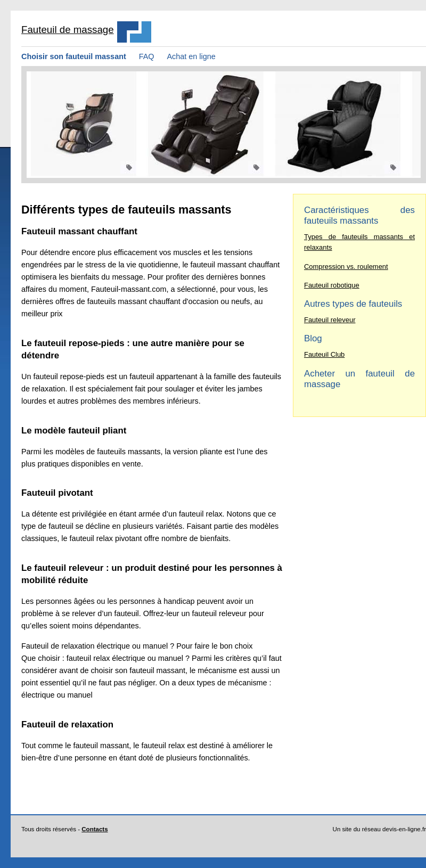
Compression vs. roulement (346, 267)
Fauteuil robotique (332, 285)
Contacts (95, 829)
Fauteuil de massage (68, 30)
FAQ (147, 56)
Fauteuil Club (324, 354)
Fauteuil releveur (330, 320)
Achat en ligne (191, 56)
